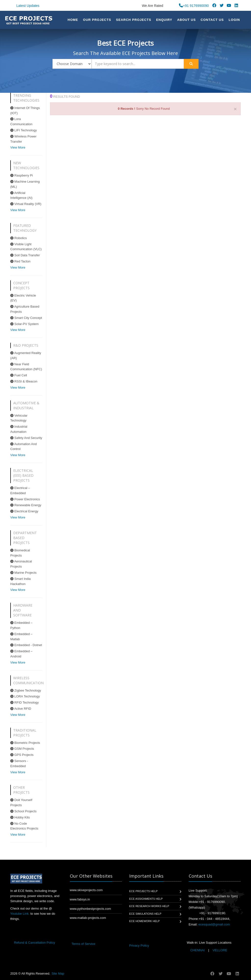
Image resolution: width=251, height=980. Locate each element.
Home (73, 20)
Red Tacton (20, 261)
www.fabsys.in (80, 899)
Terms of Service (83, 944)
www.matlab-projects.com (88, 918)
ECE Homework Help (144, 921)
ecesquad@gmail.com (214, 924)
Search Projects (134, 20)
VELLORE (220, 950)
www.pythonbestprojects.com (90, 909)
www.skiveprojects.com (86, 890)
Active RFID (21, 709)
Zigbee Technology (26, 690)
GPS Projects (22, 755)
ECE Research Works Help (149, 906)
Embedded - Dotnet (26, 645)
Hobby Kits (20, 817)
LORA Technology (25, 696)
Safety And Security (26, 438)
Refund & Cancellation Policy (35, 943)
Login (234, 20)
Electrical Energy (24, 511)
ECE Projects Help (143, 891)
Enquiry (164, 20)
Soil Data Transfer (25, 255)
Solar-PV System (25, 324)
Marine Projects (23, 573)
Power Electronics (25, 499)
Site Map (58, 973)
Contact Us (212, 20)
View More (18, 147)
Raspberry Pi (22, 175)
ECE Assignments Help (146, 899)
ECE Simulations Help (145, 914)
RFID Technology (25, 702)
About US (187, 20)
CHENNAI (198, 950)
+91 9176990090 (194, 6)
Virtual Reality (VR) (26, 204)
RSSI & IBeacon (24, 381)
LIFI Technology (24, 130)
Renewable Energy (26, 505)
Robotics (19, 238)
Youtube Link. (20, 914)
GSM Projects (22, 749)
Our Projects (97, 20)
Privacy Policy (139, 946)
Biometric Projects (25, 743)
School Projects (23, 811)
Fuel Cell (19, 375)
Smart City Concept (26, 318)
